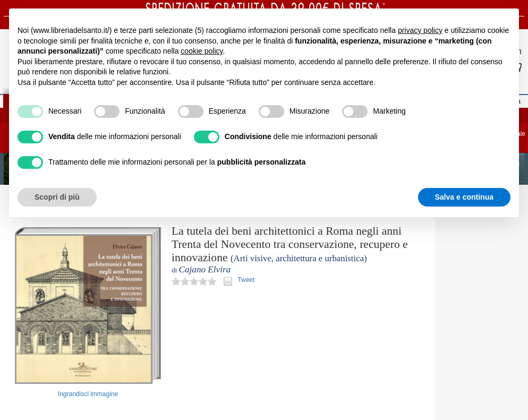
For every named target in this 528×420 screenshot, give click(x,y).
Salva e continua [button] (464, 197)
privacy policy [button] (420, 30)
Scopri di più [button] (57, 197)
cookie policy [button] (202, 51)
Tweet (246, 280)
